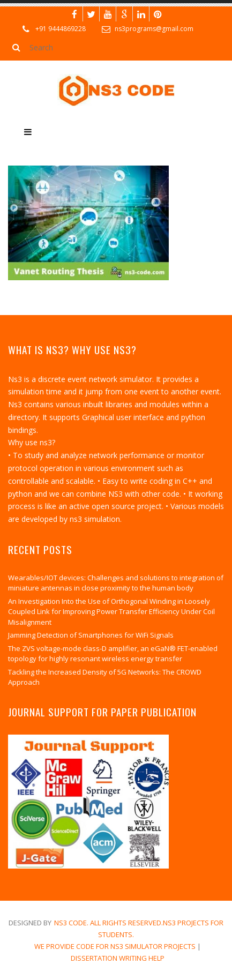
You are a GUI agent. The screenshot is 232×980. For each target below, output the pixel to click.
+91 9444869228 (61, 29)
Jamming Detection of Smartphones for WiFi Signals (91, 635)
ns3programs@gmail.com (154, 29)
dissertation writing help (118, 958)
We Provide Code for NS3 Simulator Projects (115, 946)
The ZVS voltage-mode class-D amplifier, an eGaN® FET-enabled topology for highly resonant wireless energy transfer (113, 654)
